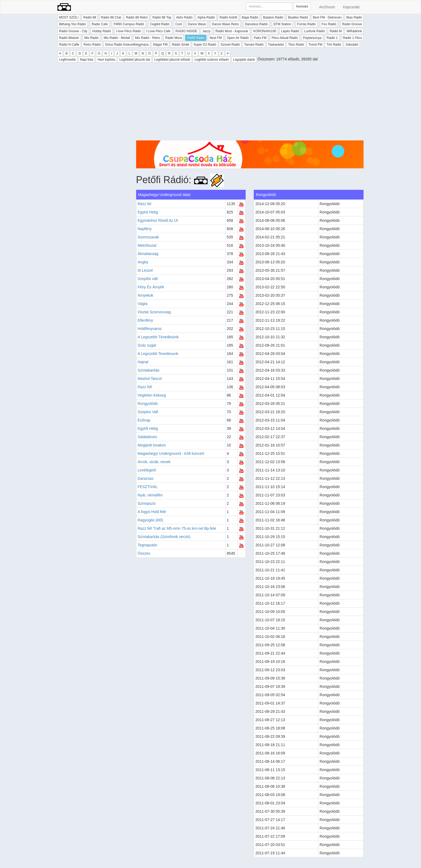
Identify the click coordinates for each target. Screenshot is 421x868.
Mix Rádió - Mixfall (117, 38)
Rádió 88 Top (162, 17)
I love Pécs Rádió (128, 31)
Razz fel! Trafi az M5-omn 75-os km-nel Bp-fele (177, 528)
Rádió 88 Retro (137, 17)
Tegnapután (148, 545)
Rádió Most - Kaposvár (232, 31)
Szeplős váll (148, 279)
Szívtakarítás (149, 370)
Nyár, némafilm (150, 495)
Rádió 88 (90, 17)
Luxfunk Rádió (315, 31)
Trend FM (315, 45)
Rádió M (336, 31)
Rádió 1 (332, 38)
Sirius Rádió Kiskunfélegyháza (127, 45)
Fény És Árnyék (151, 287)
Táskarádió (276, 45)
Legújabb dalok (244, 60)
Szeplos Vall (148, 412)
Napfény (145, 229)
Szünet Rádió (230, 45)
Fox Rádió (329, 24)
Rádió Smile (181, 45)
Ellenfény (146, 320)
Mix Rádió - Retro (148, 38)
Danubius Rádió (256, 24)
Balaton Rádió (273, 17)
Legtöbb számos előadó (211, 60)
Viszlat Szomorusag (154, 312)
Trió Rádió (334, 45)
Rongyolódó (148, 404)
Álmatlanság (148, 254)
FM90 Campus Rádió (129, 24)
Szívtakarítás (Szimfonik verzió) (164, 537)
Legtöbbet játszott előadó (172, 60)
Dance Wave (197, 24)
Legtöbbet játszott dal (135, 60)
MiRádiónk (354, 31)
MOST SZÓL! (69, 17)
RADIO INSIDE (186, 31)
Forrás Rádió (306, 24)
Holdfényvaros (150, 329)
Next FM (216, 38)
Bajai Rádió (250, 17)
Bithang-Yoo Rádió (72, 24)
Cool (179, 24)
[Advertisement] (250, 103)
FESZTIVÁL (148, 487)
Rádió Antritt (228, 17)
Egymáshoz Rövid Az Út (158, 220)
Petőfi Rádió (196, 38)
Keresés (302, 6)
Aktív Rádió (184, 17)
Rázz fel (145, 204)
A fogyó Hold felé (152, 512)
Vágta (143, 304)
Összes (144, 553)
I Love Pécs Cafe (158, 31)
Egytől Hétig (148, 428)
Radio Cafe (100, 24)
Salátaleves (147, 437)
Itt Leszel (145, 270)
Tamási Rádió (254, 45)
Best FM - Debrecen (327, 17)
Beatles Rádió (298, 17)
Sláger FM (160, 45)
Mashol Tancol (150, 379)
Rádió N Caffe (69, 45)
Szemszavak (148, 237)
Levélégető (147, 470)
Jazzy (206, 31)
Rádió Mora (173, 38)
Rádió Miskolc (69, 38)
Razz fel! (145, 387)
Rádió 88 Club (111, 17)
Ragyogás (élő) (150, 520)
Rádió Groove (352, 24)
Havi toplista (106, 60)
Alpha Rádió (206, 17)
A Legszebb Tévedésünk (158, 337)
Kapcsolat (351, 7)
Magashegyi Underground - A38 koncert (171, 453)
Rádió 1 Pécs (352, 38)
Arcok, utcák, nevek (154, 462)
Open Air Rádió (238, 38)
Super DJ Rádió (205, 45)
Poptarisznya (312, 38)
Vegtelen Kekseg (152, 395)
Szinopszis (147, 503)
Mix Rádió (91, 38)
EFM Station (282, 24)
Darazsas (146, 478)
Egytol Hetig (148, 212)
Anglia (143, 262)
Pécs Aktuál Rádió (285, 38)
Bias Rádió (354, 17)
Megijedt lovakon (152, 445)
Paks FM (260, 38)
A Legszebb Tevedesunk (158, 354)
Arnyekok (146, 295)
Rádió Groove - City (73, 31)
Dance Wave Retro (225, 24)
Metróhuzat (147, 245)
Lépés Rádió (290, 31)
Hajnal (143, 362)
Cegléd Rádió (160, 24)
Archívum (327, 7)
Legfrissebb (67, 60)
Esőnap (144, 420)
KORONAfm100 (265, 31)
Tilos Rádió (296, 45)
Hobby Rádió (102, 31)
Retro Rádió (92, 45)
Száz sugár (147, 345)
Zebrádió (352, 45)
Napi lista (87, 60)
